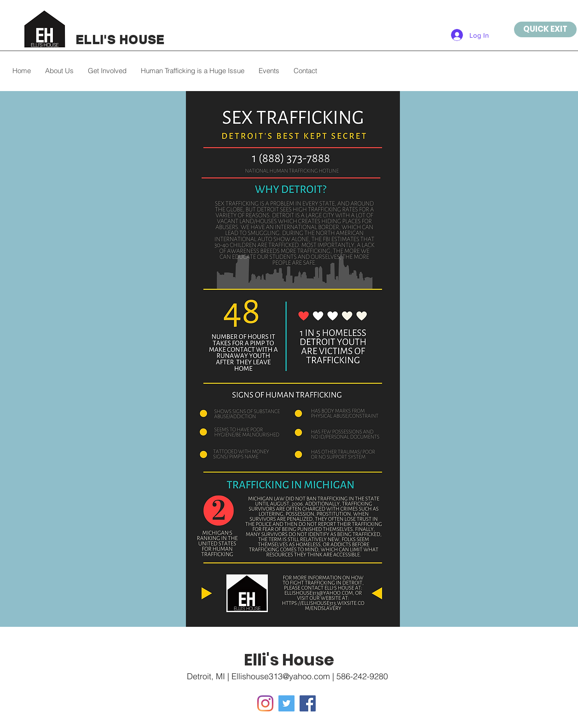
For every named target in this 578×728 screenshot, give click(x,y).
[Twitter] (286, 703)
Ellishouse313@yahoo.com (281, 676)
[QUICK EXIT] (545, 29)
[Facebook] (308, 703)
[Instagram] (265, 703)
